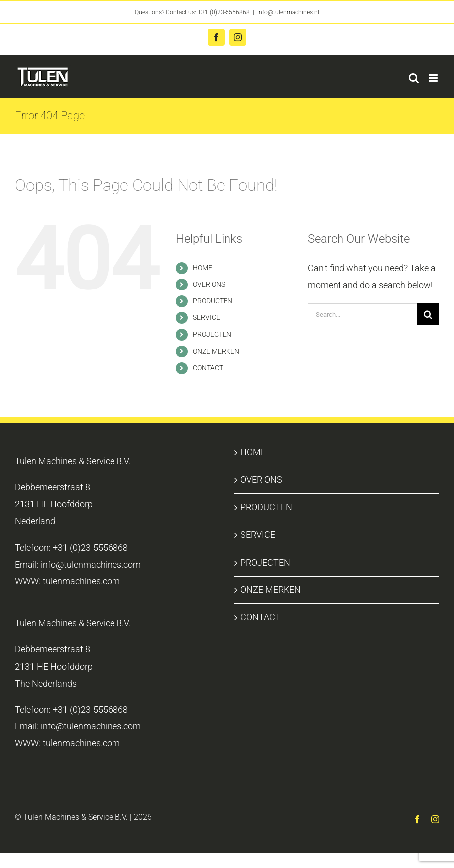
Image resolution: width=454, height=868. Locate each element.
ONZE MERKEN (216, 351)
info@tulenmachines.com (91, 564)
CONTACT (208, 368)
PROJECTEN (212, 334)
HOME (202, 268)
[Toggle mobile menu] (434, 78)
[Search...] (362, 314)
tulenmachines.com (81, 581)
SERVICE (206, 317)
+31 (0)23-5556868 (224, 12)
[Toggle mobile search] (414, 78)
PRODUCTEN (213, 301)
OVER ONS (209, 284)
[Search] (428, 314)
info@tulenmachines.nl (288, 12)
